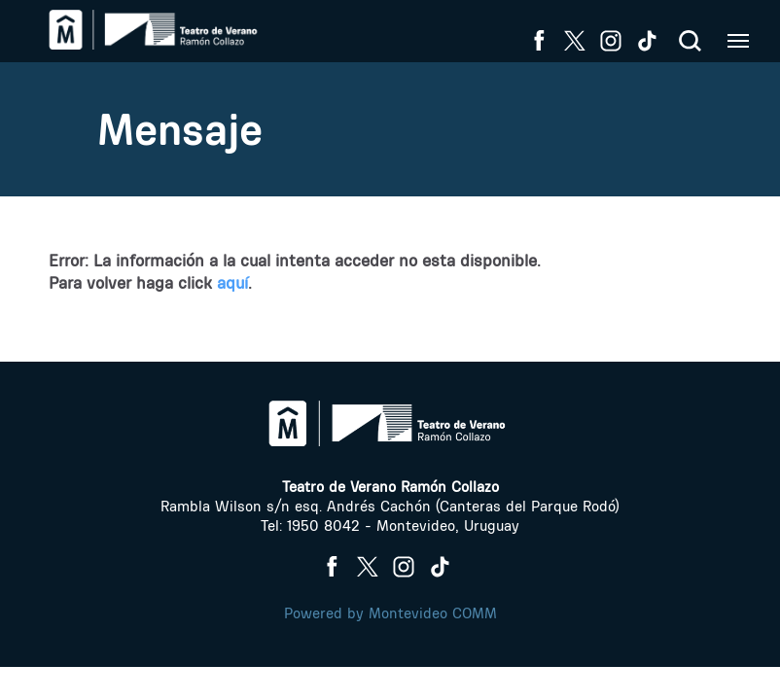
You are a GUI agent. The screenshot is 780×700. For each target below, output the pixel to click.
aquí (232, 282)
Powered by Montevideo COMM (390, 613)
